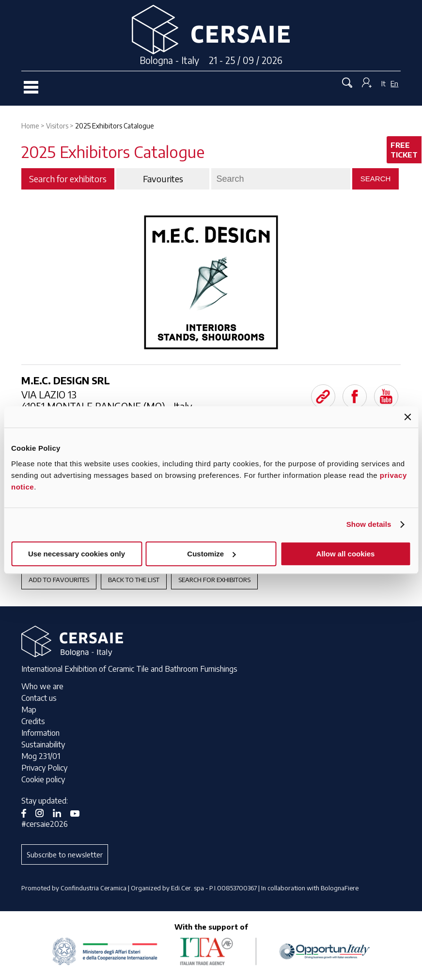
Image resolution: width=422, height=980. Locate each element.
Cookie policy (43, 779)
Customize (211, 554)
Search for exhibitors (214, 580)
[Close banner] (407, 417)
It (383, 83)
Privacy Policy (44, 768)
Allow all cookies (346, 554)
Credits (33, 721)
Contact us (39, 698)
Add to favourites (59, 580)
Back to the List (134, 580)
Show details (369, 524)
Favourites (163, 179)
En (394, 83)
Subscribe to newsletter (65, 854)
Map (29, 710)
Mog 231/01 (41, 756)
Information (40, 733)
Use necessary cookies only (77, 554)
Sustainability (43, 744)
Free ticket (404, 150)
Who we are (42, 686)
